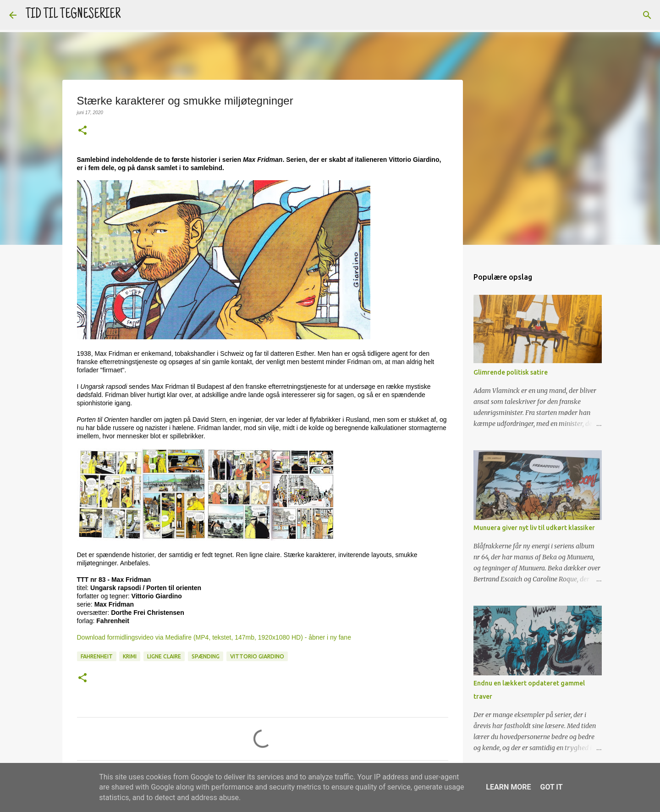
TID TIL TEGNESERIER (73, 15)
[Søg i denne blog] (605, 15)
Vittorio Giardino (257, 656)
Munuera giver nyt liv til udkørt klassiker (534, 528)
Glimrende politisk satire (511, 372)
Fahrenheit (97, 656)
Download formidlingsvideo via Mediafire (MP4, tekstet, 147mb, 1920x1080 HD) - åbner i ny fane (214, 637)
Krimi (130, 656)
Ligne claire (164, 656)
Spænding (206, 656)
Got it (551, 787)
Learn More (508, 787)
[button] (82, 131)
